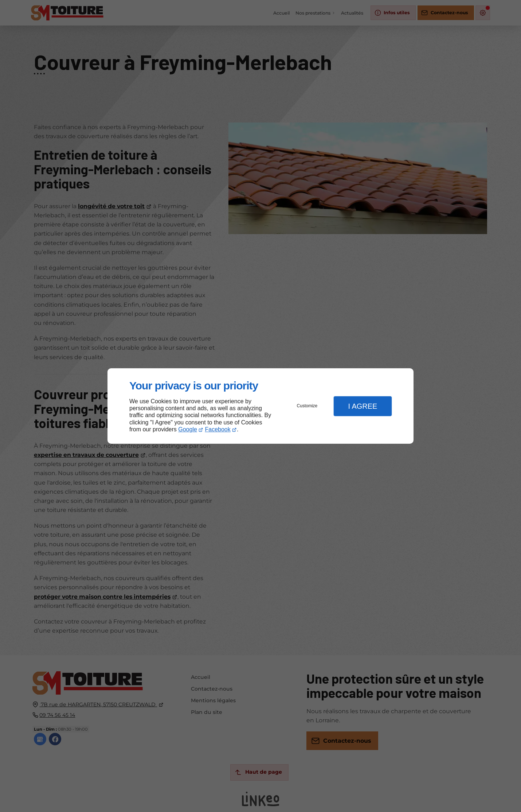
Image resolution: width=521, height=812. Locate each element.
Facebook (218, 429)
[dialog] (260, 406)
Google (188, 429)
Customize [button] (307, 406)
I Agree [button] (363, 406)
